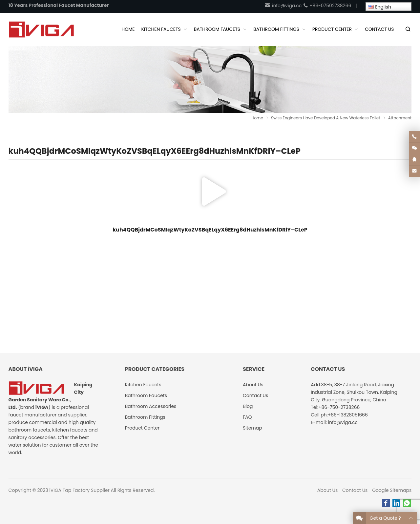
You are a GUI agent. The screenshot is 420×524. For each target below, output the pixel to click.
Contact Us (355, 490)
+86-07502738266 (327, 6)
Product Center (142, 428)
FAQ (247, 417)
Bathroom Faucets (146, 395)
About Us (327, 490)
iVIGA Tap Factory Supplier (79, 490)
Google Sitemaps (392, 490)
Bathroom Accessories (151, 406)
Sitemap (252, 428)
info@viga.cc (283, 6)
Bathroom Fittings (145, 417)
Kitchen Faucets (143, 385)
